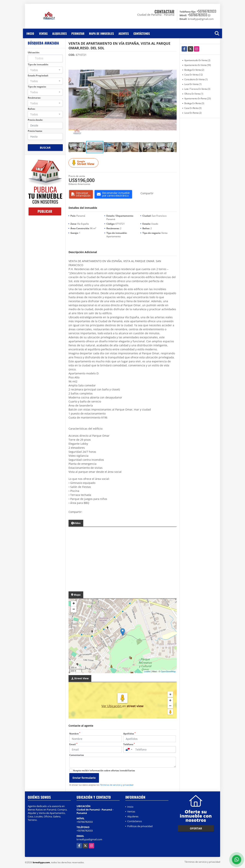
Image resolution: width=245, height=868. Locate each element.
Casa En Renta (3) (193, 108)
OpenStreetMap (168, 671)
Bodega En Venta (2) (194, 70)
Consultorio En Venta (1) (196, 79)
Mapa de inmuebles (101, 33)
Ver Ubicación (112, 706)
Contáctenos (142, 33)
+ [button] (74, 604)
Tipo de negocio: (37, 87)
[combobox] (45, 70)
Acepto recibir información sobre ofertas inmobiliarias (104, 770)
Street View (84, 163)
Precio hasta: (35, 131)
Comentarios (77, 755)
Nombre (75, 734)
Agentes (124, 33)
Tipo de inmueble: (38, 64)
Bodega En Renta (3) (194, 103)
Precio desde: (35, 120)
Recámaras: (34, 98)
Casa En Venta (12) (194, 75)
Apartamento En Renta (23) (198, 98)
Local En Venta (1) (193, 84)
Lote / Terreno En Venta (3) (197, 89)
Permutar (78, 33)
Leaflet (147, 671)
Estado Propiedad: (38, 76)
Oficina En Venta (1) (194, 94)
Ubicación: (34, 52)
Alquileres (60, 33)
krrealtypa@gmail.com (89, 839)
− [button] (74, 610)
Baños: (31, 109)
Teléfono (129, 744)
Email (73, 744)
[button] (173, 63)
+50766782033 (207, 11)
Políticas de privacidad (140, 826)
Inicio (30, 33)
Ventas (43, 33)
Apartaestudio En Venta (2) (197, 60)
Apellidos (129, 734)
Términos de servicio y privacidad (117, 785)
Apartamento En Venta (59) (198, 65)
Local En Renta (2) (193, 113)
